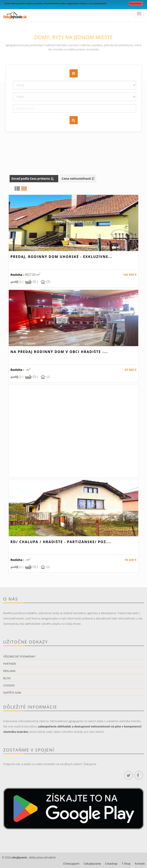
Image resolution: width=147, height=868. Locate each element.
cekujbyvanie (19, 857)
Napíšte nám (12, 693)
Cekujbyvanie (92, 864)
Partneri (10, 664)
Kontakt (140, 864)
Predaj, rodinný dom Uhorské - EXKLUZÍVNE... (61, 257)
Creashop (111, 864)
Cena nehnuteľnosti (78, 179)
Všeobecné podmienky (19, 656)
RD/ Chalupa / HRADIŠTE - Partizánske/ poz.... (61, 542)
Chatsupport (71, 864)
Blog (7, 678)
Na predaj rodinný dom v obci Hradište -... (59, 352)
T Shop (126, 864)
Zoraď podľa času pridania (33, 179)
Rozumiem (136, 3)
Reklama (9, 671)
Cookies (9, 685)
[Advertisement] (73, 135)
